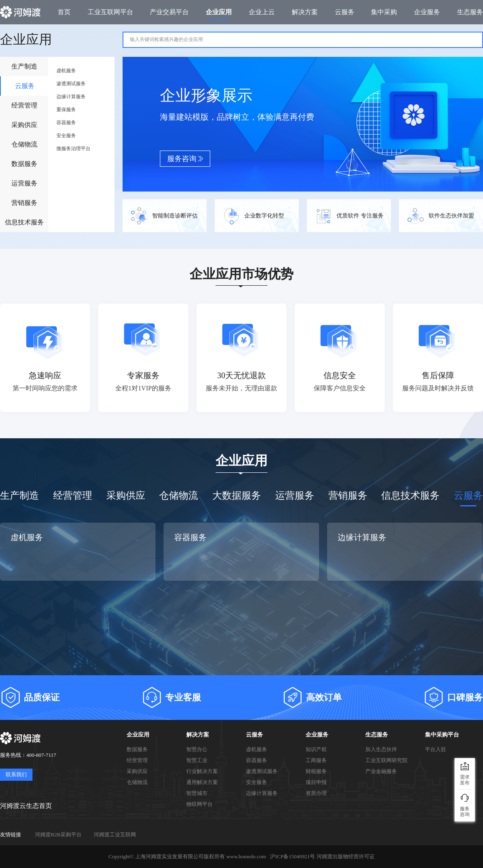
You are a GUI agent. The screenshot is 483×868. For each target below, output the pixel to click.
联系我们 (16, 774)
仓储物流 (24, 144)
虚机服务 (66, 71)
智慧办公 (197, 749)
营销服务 (24, 203)
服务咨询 (185, 159)
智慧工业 (197, 760)
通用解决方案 (202, 782)
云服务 (25, 86)
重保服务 (66, 110)
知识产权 (316, 749)
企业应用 (138, 735)
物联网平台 (199, 804)
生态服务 (377, 735)
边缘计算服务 (71, 97)
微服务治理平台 (73, 149)
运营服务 (24, 183)
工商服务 (316, 760)
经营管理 (24, 105)
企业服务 (317, 735)
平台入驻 (436, 749)
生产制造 (24, 66)
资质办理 (316, 793)
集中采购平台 (442, 735)
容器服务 (66, 123)
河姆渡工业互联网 (115, 835)
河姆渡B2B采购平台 (58, 835)
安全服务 (66, 136)
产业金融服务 (381, 771)
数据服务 (24, 164)
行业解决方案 (202, 771)
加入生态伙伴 (381, 749)
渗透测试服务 (71, 84)
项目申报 (316, 782)
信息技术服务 (24, 222)
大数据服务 (237, 495)
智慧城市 (197, 793)
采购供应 (24, 125)
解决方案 (198, 735)
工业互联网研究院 (386, 760)
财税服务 (316, 771)
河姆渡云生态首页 (26, 806)
